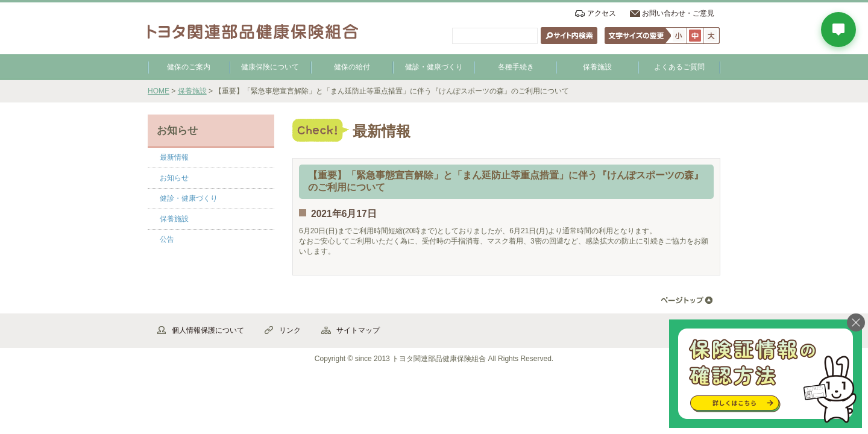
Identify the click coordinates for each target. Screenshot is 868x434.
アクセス (602, 13)
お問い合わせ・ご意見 (678, 13)
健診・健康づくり (434, 67)
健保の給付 (352, 67)
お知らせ (174, 178)
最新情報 (174, 157)
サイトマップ (358, 330)
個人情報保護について (208, 330)
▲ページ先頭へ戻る (687, 300)
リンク (290, 330)
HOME (159, 91)
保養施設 (597, 67)
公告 (167, 239)
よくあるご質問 (679, 67)
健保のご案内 (189, 67)
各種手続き (516, 67)
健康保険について (270, 67)
